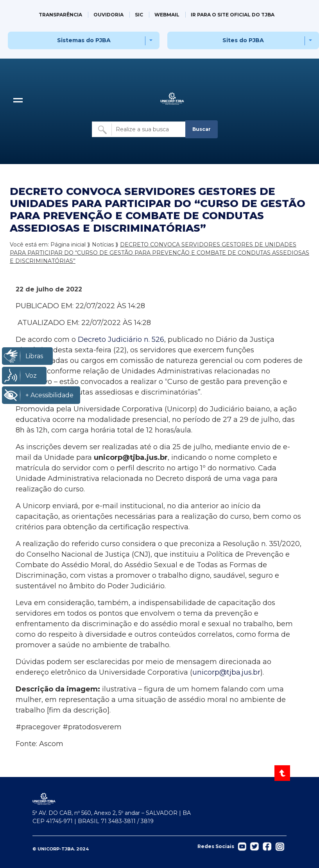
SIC (139, 15)
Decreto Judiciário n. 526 (120, 339)
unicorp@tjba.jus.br (226, 672)
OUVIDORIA (108, 15)
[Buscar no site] (139, 129)
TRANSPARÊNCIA (60, 15)
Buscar (202, 129)
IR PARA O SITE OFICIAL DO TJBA (233, 15)
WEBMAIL (167, 15)
